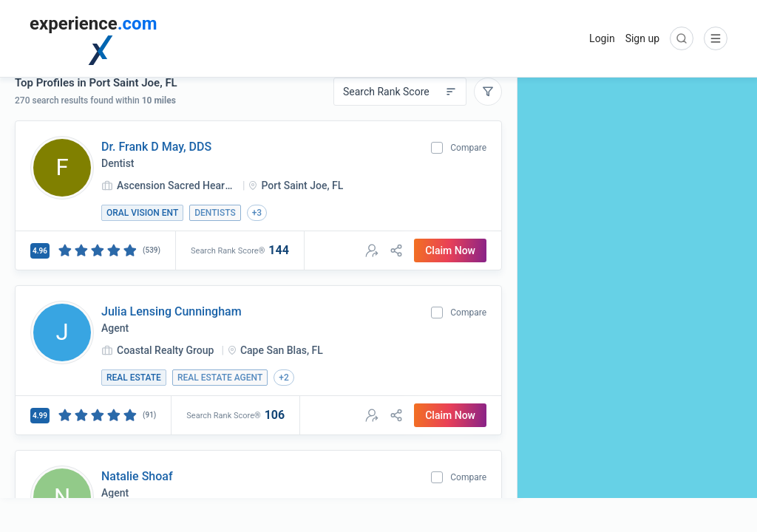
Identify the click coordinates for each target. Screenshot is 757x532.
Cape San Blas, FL (282, 350)
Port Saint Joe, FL (302, 185)
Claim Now (450, 250)
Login (602, 38)
